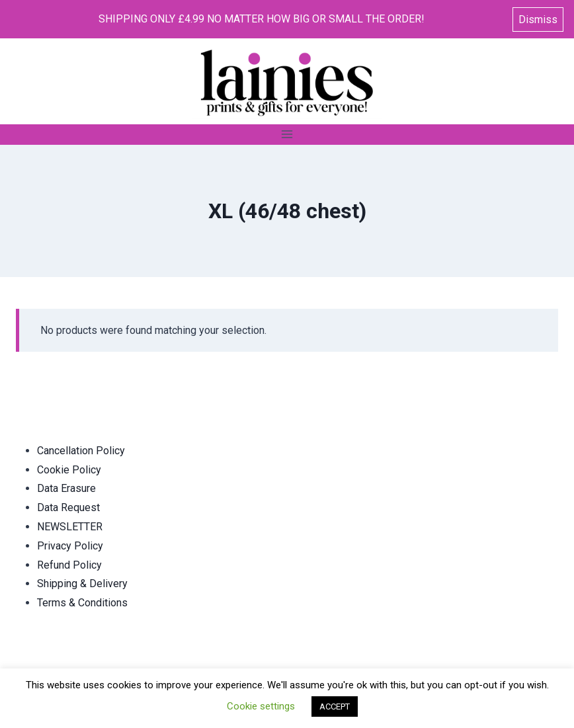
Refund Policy (69, 565)
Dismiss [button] (538, 20)
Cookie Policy (69, 470)
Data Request (68, 507)
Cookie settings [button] (261, 706)
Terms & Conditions (82, 603)
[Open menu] (287, 135)
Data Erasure (66, 488)
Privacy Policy (70, 546)
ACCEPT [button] (335, 707)
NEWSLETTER (70, 527)
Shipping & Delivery (82, 584)
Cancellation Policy (81, 451)
